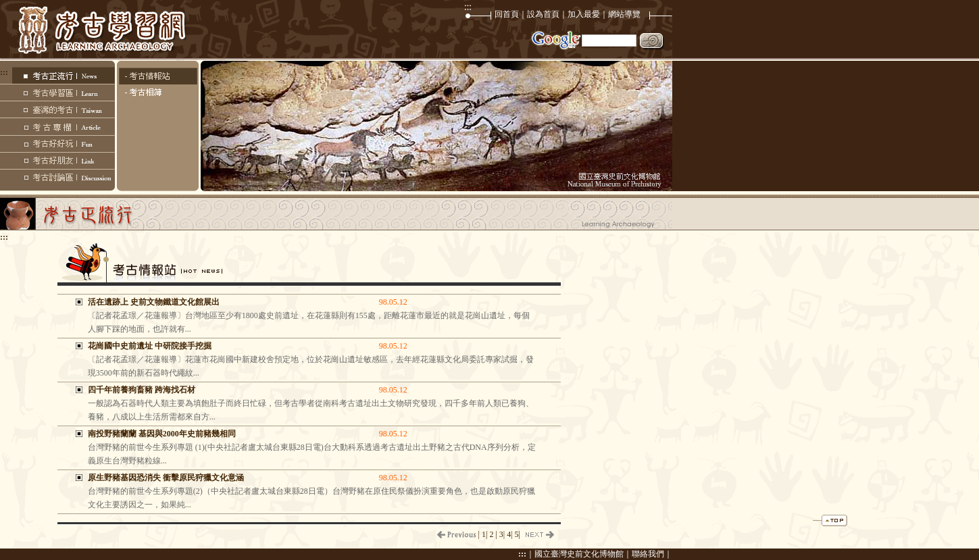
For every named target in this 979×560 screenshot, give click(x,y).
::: (522, 554)
